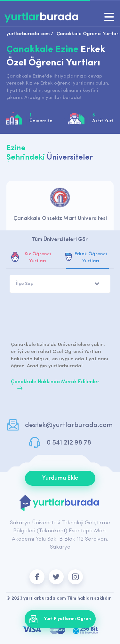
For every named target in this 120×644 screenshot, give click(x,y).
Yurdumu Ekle (60, 478)
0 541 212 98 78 (69, 443)
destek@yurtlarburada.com (69, 425)
